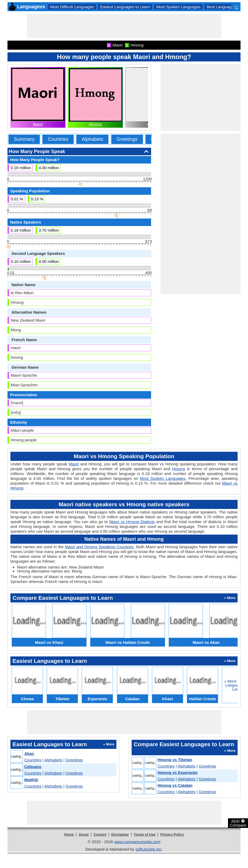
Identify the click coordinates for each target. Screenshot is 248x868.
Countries (58, 139)
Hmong (95, 124)
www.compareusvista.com (137, 842)
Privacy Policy (172, 834)
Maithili (31, 780)
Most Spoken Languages (178, 7)
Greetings (127, 139)
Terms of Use (145, 834)
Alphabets (92, 139)
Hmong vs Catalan (175, 785)
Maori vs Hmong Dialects (132, 522)
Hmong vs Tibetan (175, 760)
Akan (29, 754)
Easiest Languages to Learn (125, 7)
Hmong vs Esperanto (178, 772)
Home (69, 834)
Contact (100, 834)
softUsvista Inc (148, 849)
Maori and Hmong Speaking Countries (99, 547)
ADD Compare (238, 823)
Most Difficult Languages (72, 7)
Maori (38, 124)
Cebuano (33, 767)
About (84, 834)
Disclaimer (120, 834)
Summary (24, 139)
